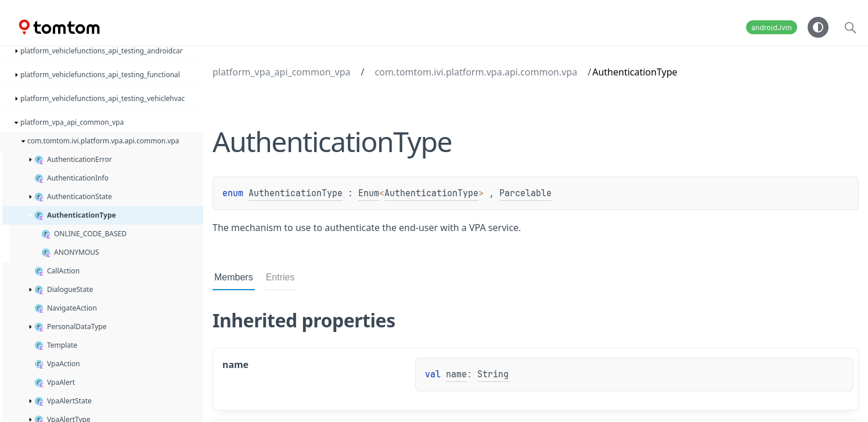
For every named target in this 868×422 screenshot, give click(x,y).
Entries (280, 277)
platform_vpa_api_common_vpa (282, 72)
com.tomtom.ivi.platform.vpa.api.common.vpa (476, 72)
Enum (369, 193)
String (493, 374)
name (456, 374)
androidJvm (772, 28)
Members (234, 277)
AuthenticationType (296, 193)
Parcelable (525, 193)
